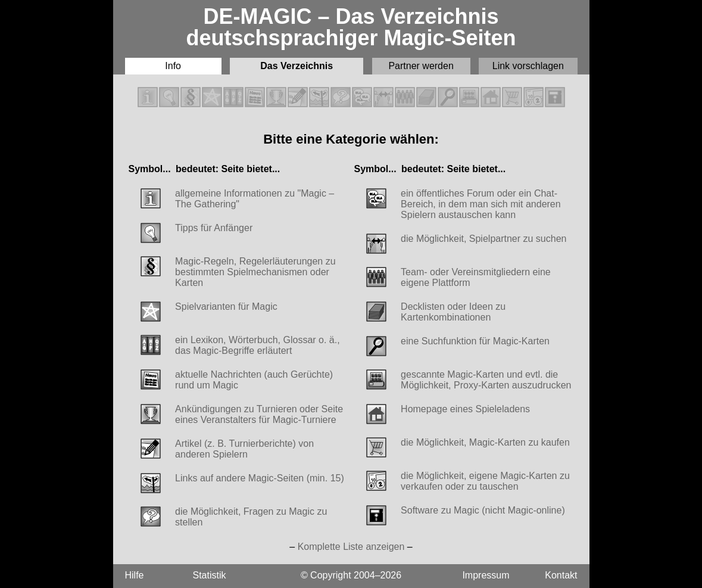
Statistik (210, 575)
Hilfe (135, 575)
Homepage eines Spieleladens (465, 409)
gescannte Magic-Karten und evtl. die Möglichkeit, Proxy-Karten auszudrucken (486, 380)
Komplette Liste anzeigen (351, 547)
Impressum (486, 575)
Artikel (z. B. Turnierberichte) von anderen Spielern (244, 449)
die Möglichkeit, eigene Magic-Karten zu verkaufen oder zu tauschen (485, 481)
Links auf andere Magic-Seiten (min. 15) (260, 478)
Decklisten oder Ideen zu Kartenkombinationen (453, 312)
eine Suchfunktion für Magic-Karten (475, 341)
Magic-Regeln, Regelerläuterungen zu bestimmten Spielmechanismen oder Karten (255, 272)
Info (173, 66)
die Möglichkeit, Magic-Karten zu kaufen (485, 442)
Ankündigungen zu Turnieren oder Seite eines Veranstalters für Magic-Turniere (259, 414)
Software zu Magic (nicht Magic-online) (483, 510)
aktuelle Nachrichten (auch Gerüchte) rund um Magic (254, 380)
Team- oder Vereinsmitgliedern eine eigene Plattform (476, 277)
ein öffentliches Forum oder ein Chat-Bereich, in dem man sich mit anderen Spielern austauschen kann (481, 204)
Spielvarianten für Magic (226, 307)
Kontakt (561, 575)
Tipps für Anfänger (214, 228)
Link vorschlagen (528, 66)
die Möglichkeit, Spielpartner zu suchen (483, 239)
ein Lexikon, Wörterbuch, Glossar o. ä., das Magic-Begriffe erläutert (258, 345)
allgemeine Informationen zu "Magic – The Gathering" (255, 199)
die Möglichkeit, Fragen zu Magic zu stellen (251, 517)
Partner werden (421, 66)
